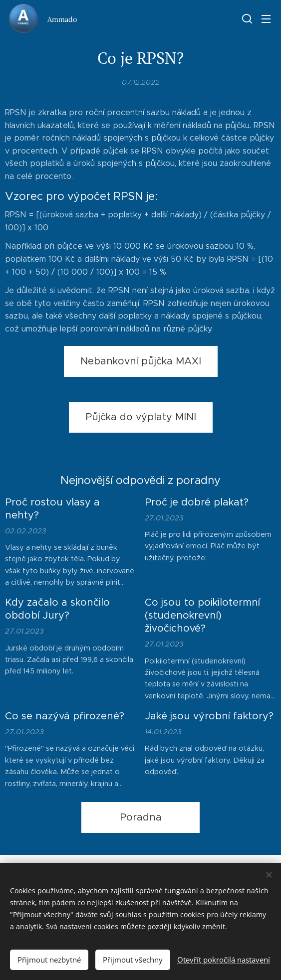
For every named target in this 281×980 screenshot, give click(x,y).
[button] (246, 18)
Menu (266, 19)
